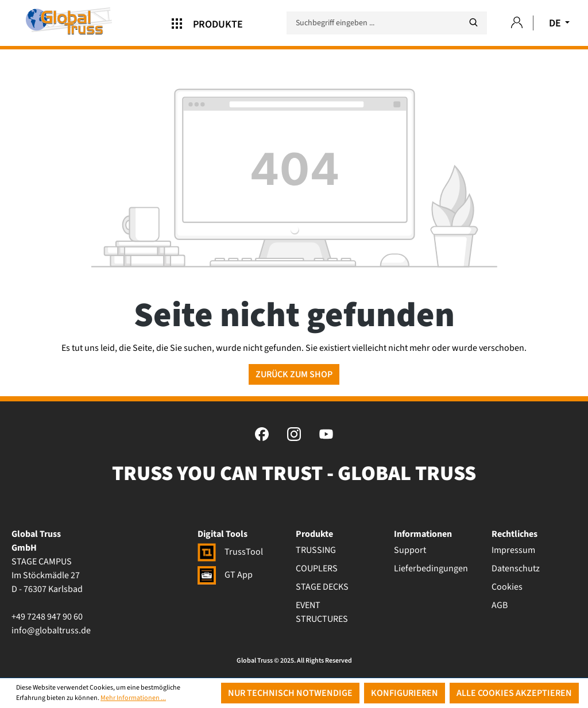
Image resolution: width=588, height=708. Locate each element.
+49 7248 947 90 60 (47, 617)
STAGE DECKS (322, 587)
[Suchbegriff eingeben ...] (387, 23)
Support (410, 550)
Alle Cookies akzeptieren (514, 693)
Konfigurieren (405, 693)
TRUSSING (316, 550)
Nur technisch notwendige (290, 693)
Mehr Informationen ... (133, 698)
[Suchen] (473, 23)
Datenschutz (516, 568)
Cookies (507, 587)
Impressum (513, 550)
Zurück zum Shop (294, 374)
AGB (500, 605)
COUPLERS (317, 568)
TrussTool (230, 552)
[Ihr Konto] (517, 23)
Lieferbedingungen (431, 568)
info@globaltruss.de (51, 630)
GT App (225, 575)
